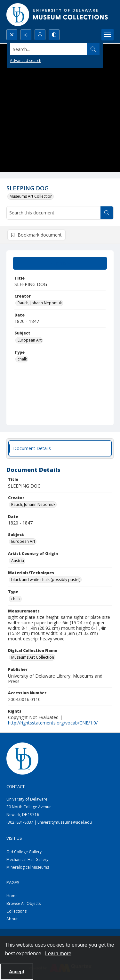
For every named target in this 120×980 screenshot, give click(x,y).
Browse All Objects (24, 903)
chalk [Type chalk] (22, 359)
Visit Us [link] (14, 838)
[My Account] (40, 35)
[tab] (60, 263)
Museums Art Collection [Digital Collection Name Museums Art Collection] (33, 657)
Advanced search (26, 61)
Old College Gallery (24, 852)
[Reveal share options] (26, 35)
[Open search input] (12, 35)
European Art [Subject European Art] (30, 340)
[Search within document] (107, 213)
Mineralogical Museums (28, 867)
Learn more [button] (58, 954)
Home (12, 896)
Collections (16, 911)
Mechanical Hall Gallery (27, 859)
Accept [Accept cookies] (17, 972)
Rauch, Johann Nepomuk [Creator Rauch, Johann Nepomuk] (40, 303)
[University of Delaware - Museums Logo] (58, 15)
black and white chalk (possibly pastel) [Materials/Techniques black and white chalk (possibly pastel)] (46, 580)
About (12, 919)
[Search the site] (48, 49)
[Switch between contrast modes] (54, 35)
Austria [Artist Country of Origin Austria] (18, 561)
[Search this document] (54, 213)
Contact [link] (16, 786)
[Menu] (108, 35)
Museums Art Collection (31, 196)
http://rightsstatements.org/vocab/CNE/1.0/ (53, 723)
